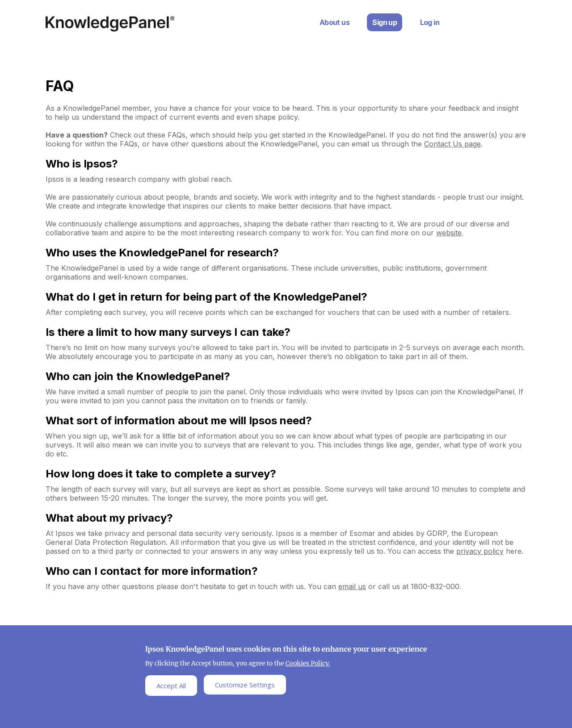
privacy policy (480, 551)
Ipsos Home (110, 24)
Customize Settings (245, 687)
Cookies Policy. (308, 666)
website (449, 233)
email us (352, 586)
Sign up (385, 22)
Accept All (171, 688)
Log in (430, 22)
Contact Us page (452, 144)
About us (334, 22)
